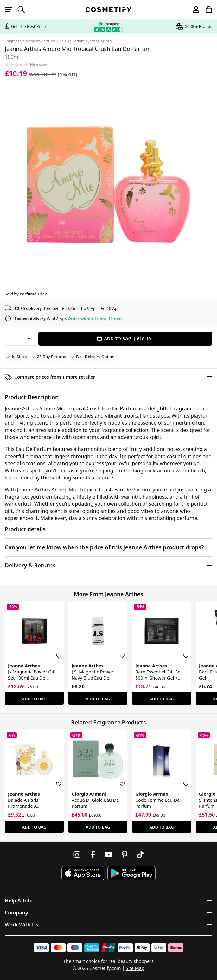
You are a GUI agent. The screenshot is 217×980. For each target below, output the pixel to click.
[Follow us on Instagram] (77, 855)
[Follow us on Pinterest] (124, 855)
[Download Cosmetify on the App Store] (83, 873)
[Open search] (24, 9)
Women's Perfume (41, 41)
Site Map (135, 968)
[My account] (193, 9)
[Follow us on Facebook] (93, 855)
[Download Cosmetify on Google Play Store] (131, 873)
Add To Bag (34, 699)
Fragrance (13, 41)
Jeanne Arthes (100, 41)
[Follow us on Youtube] (109, 855)
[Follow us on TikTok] (140, 855)
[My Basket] (206, 9)
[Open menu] (11, 9)
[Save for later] (54, 652)
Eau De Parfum (72, 41)
